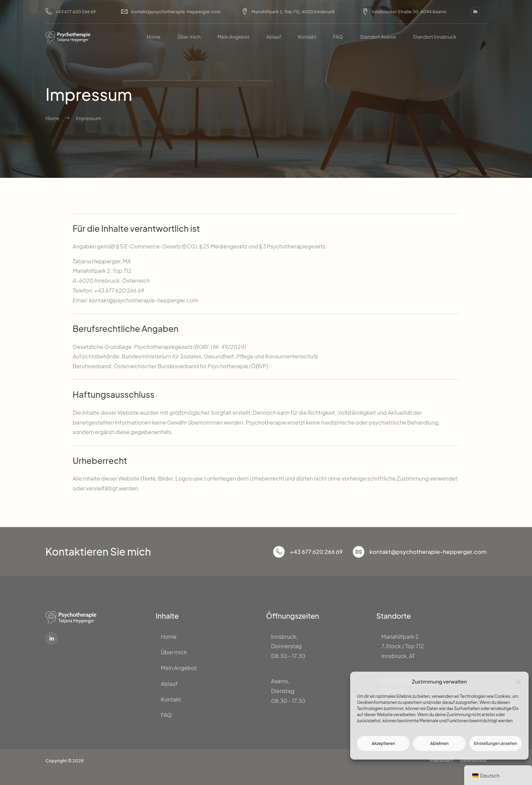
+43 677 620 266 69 (71, 12)
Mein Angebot (233, 37)
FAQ (338, 37)
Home (154, 37)
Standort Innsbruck (435, 37)
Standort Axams (378, 37)
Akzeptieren (383, 743)
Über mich (189, 37)
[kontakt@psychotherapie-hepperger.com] (359, 552)
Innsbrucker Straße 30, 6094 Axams (404, 12)
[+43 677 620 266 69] (279, 552)
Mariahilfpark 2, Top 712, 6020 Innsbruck (288, 12)
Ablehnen (440, 743)
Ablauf (274, 37)
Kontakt (307, 37)
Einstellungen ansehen (495, 743)
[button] (518, 682)
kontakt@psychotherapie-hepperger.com (171, 12)
